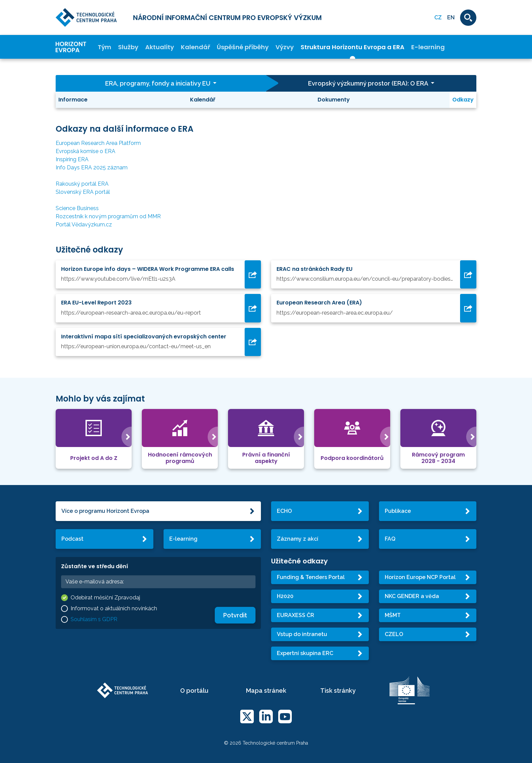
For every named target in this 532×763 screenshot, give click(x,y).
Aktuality (160, 47)
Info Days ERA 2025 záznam (92, 168)
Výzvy (285, 47)
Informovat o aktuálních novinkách (114, 608)
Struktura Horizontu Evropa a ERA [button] (353, 47)
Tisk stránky (338, 691)
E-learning (428, 47)
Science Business (77, 208)
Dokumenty (334, 100)
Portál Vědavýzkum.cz (84, 225)
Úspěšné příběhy (243, 47)
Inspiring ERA (72, 159)
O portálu (194, 691)
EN (451, 17)
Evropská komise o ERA (85, 151)
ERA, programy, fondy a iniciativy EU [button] (158, 83)
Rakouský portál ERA (82, 184)
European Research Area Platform (98, 143)
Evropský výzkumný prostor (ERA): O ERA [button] (369, 83)
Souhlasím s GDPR (94, 619)
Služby (128, 47)
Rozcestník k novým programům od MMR (108, 216)
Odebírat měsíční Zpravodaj (105, 598)
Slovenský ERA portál (83, 192)
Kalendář (195, 47)
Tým (104, 47)
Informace (73, 100)
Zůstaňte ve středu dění (95, 566)
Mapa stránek (266, 691)
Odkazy (463, 100)
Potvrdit (235, 615)
